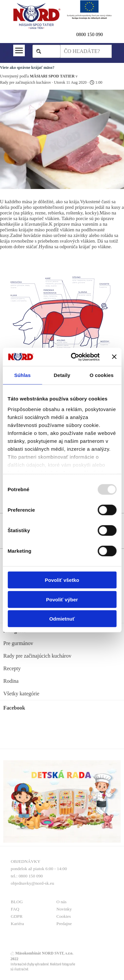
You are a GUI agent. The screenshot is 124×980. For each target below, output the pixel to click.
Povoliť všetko (62, 580)
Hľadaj (50, 51)
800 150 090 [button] (91, 34)
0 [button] (78, 34)
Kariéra (18, 924)
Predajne (64, 924)
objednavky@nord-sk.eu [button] (33, 883)
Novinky (64, 909)
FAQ (15, 909)
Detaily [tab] (62, 375)
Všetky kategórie (21, 694)
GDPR (17, 916)
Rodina (11, 681)
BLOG (17, 902)
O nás (62, 902)
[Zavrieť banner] (114, 357)
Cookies (64, 916)
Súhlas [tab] (22, 375)
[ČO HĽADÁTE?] (86, 51)
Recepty (12, 668)
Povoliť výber (62, 599)
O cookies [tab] (102, 375)
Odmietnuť (62, 619)
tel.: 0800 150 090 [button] (27, 876)
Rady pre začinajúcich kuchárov (37, 656)
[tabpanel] (94, 34)
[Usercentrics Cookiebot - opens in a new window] (74, 357)
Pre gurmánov (18, 643)
